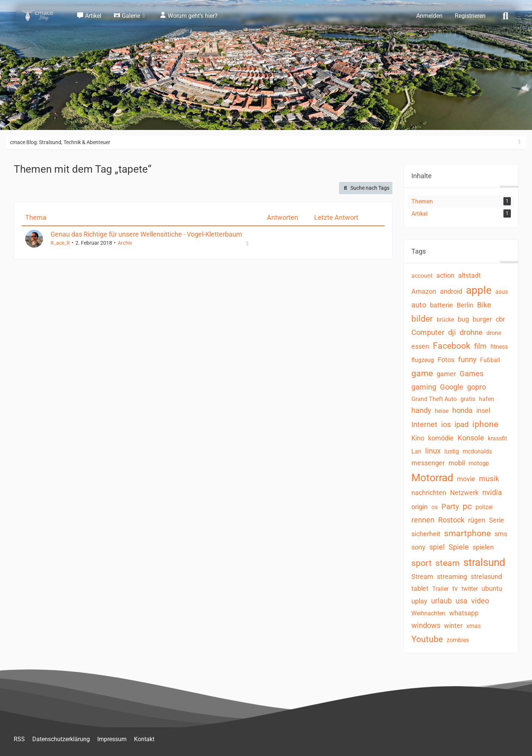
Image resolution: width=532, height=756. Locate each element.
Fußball (490, 360)
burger (482, 319)
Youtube (427, 639)
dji (452, 332)
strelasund (486, 576)
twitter (470, 589)
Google (452, 387)
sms (501, 534)
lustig (452, 451)
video (480, 601)
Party (450, 506)
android (451, 291)
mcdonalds (477, 451)
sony (418, 547)
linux (433, 451)
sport (422, 563)
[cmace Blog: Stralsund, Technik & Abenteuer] (42, 16)
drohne (471, 332)
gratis (468, 399)
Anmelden (429, 16)
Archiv (125, 243)
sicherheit (426, 534)
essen (420, 346)
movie (466, 479)
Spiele (459, 547)
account (422, 276)
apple (479, 290)
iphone (485, 424)
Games (471, 374)
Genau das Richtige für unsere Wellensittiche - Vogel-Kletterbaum (146, 234)
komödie (441, 438)
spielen (483, 547)
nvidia (492, 492)
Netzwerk (464, 493)
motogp (479, 463)
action (445, 275)
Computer (428, 332)
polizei (484, 507)
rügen (477, 520)
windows (426, 625)
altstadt (469, 275)
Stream (422, 576)
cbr (500, 319)
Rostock (451, 520)
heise (442, 411)
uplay (419, 601)
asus (502, 292)
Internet (424, 424)
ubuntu (492, 588)
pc (467, 506)
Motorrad (432, 478)
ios (446, 424)
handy (421, 410)
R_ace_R (60, 243)
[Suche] (506, 15)
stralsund (484, 562)
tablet (420, 588)
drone (494, 333)
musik (489, 479)
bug (463, 319)
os (435, 507)
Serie (497, 520)
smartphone (467, 533)
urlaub (441, 601)
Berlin (465, 305)
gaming (424, 387)
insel (483, 410)
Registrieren (470, 16)
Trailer (440, 589)
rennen (423, 520)
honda (462, 410)
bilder (422, 319)
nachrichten (429, 493)
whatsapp (464, 613)
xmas (474, 626)
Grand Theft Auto (434, 399)
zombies (458, 640)
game (422, 373)
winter (453, 625)
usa (461, 601)
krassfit (497, 438)
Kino (418, 438)
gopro (476, 387)
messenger (428, 463)
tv (455, 588)
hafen (487, 399)
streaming (452, 576)
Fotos (446, 360)
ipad (461, 424)
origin (420, 507)
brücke (445, 320)
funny (467, 359)
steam (448, 563)
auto (419, 305)
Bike (484, 305)
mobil (457, 463)
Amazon (424, 291)
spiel (437, 547)
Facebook (452, 346)
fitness (499, 347)
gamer (446, 374)
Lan (416, 451)
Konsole (471, 438)
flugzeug (423, 360)
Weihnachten (428, 613)
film (480, 346)
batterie (441, 305)
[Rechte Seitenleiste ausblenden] (520, 142)
